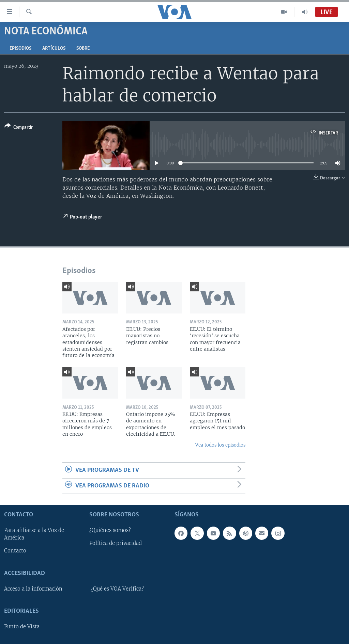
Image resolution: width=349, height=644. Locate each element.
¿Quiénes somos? (110, 530)
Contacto (15, 551)
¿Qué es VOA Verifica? (117, 589)
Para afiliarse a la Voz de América (34, 534)
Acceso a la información (33, 589)
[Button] (19, 128)
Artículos (54, 49)
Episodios (20, 49)
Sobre (83, 49)
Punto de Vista (22, 627)
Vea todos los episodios (220, 445)
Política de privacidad (116, 543)
